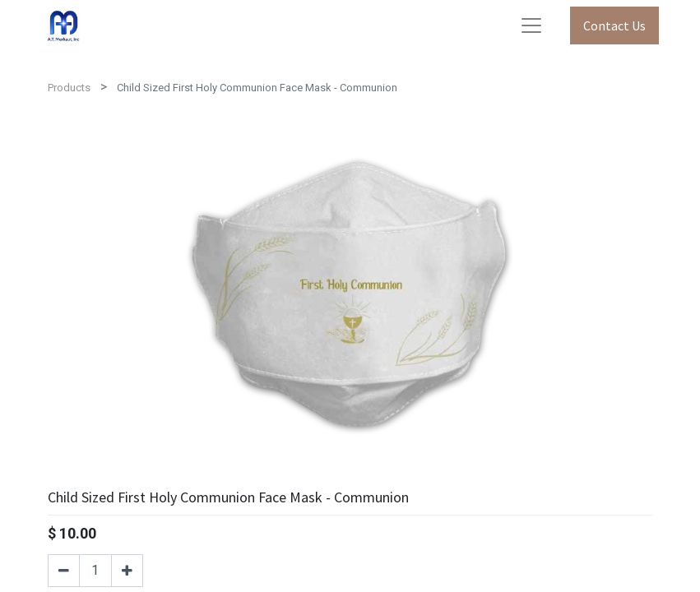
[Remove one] (64, 571)
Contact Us (614, 25)
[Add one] (127, 571)
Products (69, 88)
